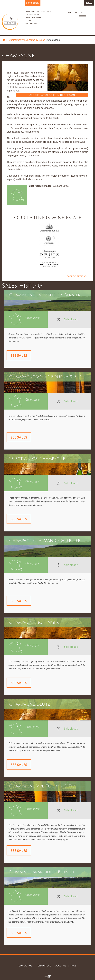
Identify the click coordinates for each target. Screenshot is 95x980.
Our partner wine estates (38, 12)
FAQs (73, 966)
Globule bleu (47, 977)
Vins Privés (10, 27)
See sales (19, 355)
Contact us (25, 966)
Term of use (44, 966)
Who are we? (31, 23)
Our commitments (34, 18)
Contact (29, 20)
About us (61, 966)
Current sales (32, 15)
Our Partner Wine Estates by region (27, 40)
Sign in (89, 3)
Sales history (33, 3)
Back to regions (77, 276)
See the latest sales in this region (52, 95)
